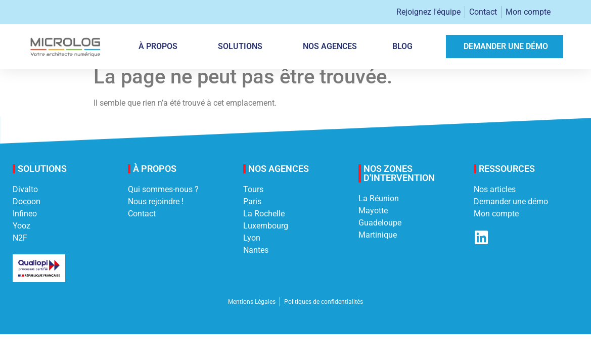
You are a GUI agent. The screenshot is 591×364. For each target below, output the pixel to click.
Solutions (243, 47)
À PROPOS (161, 47)
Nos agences (330, 46)
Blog (402, 46)
